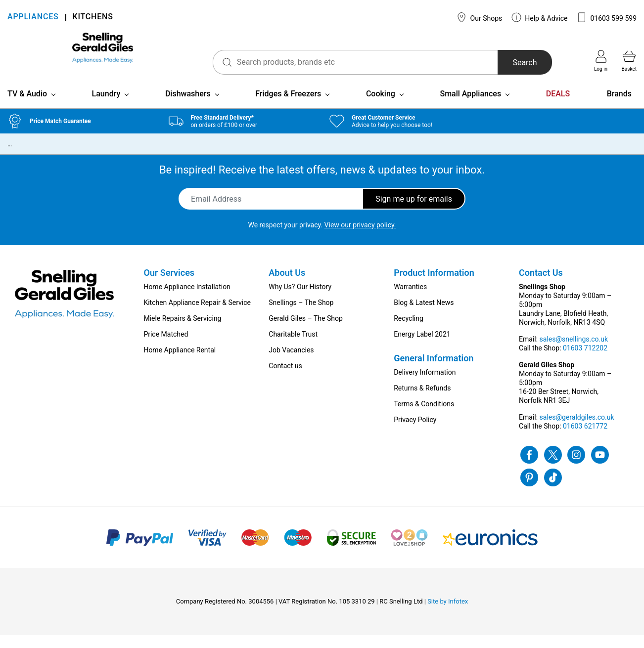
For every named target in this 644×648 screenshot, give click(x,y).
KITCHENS (93, 18)
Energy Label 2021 (422, 347)
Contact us (285, 379)
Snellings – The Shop (301, 315)
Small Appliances (470, 107)
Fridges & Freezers (288, 107)
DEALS (558, 107)
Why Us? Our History (300, 300)
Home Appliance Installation (187, 300)
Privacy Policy (415, 432)
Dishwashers (188, 107)
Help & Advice (540, 17)
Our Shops (479, 17)
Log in (601, 61)
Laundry (106, 107)
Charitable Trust (293, 347)
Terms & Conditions (424, 417)
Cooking (381, 107)
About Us (287, 285)
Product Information (434, 285)
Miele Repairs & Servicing (182, 331)
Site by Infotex (448, 614)
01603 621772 (585, 439)
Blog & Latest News (424, 315)
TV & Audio (27, 107)
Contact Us (541, 285)
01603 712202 (585, 361)
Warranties (410, 300)
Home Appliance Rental (180, 363)
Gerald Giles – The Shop (306, 331)
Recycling (409, 331)
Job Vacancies (291, 363)
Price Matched (166, 347)
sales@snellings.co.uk (574, 352)
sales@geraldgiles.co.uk (577, 430)
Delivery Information (425, 385)
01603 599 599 (607, 17)
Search (505, 63)
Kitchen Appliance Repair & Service (197, 315)
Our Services (169, 285)
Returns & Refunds (422, 401)
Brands (619, 107)
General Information (434, 371)
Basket (629, 61)
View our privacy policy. (360, 238)
